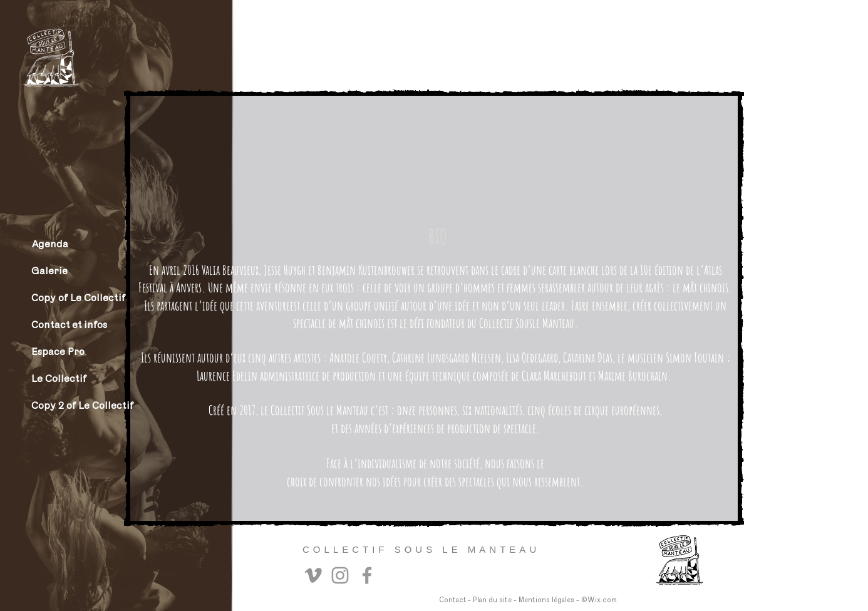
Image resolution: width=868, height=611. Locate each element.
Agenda (50, 244)
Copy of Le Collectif (75, 298)
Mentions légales (546, 600)
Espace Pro (58, 352)
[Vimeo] (313, 575)
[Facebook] (367, 575)
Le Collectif (59, 378)
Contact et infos (69, 325)
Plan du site (492, 600)
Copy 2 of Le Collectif (75, 405)
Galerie (49, 271)
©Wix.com (599, 600)
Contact (452, 600)
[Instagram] (340, 575)
